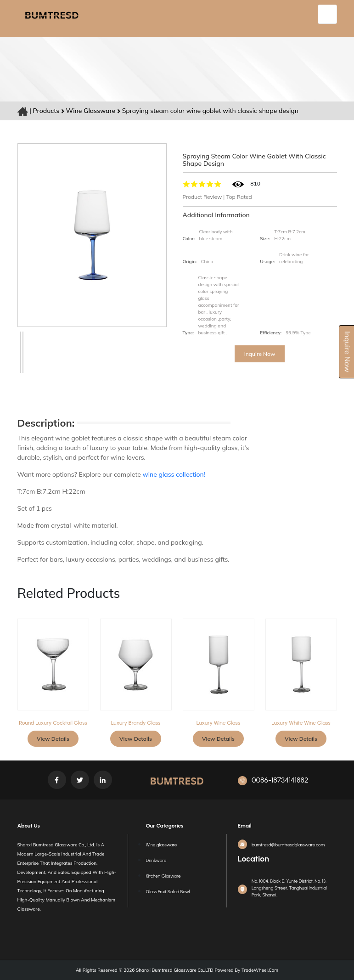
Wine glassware (92, 111)
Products (46, 111)
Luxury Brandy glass (136, 723)
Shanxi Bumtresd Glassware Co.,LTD (174, 970)
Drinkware (156, 860)
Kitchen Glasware (163, 876)
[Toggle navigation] (327, 14)
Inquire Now (260, 354)
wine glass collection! (174, 474)
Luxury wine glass (218, 723)
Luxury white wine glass (301, 723)
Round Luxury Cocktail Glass (53, 723)
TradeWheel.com (260, 970)
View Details (53, 739)
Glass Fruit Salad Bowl (168, 892)
